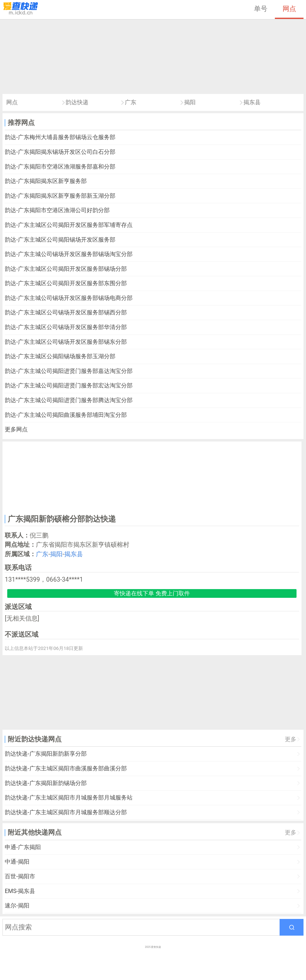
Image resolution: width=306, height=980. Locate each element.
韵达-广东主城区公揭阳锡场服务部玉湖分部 (60, 356)
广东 (131, 102)
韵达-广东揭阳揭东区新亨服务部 (46, 181)
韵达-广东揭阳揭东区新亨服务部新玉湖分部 (60, 196)
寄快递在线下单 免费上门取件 (152, 593)
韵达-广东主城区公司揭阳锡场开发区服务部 (60, 240)
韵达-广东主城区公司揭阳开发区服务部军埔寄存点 (69, 225)
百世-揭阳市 (20, 876)
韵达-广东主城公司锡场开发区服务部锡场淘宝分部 (69, 254)
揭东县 (252, 102)
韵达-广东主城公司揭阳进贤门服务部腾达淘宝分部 (69, 400)
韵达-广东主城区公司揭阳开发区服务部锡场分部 (66, 269)
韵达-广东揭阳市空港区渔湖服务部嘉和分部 (60, 167)
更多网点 (16, 429)
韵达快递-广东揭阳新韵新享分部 (46, 754)
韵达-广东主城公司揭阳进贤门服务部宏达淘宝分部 (69, 386)
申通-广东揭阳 (23, 847)
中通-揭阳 (17, 862)
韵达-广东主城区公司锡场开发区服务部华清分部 (66, 327)
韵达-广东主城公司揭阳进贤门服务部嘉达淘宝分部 (69, 371)
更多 (291, 739)
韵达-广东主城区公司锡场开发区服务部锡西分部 (66, 312)
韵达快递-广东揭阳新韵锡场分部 (46, 783)
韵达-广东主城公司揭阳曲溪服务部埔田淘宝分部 (66, 415)
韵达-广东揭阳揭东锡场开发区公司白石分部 (60, 152)
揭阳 (190, 102)
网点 (289, 9)
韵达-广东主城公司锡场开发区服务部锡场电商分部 (69, 298)
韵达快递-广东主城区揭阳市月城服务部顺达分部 (66, 812)
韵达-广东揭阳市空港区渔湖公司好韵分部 (57, 210)
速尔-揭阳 (17, 906)
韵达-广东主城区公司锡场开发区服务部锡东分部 (66, 342)
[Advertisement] (153, 57)
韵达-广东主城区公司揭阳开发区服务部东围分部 (66, 283)
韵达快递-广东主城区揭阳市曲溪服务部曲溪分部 (66, 768)
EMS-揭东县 (20, 891)
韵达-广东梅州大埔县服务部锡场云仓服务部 (60, 137)
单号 (261, 9)
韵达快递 (77, 102)
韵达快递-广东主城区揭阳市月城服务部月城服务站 (69, 798)
